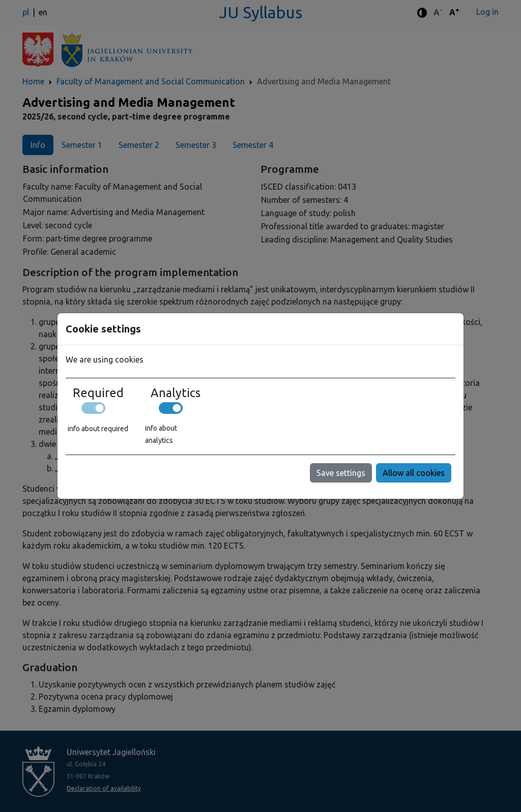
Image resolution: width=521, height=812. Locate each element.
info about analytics (161, 434)
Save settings (341, 473)
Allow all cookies (414, 473)
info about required (98, 429)
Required (98, 393)
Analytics (176, 393)
